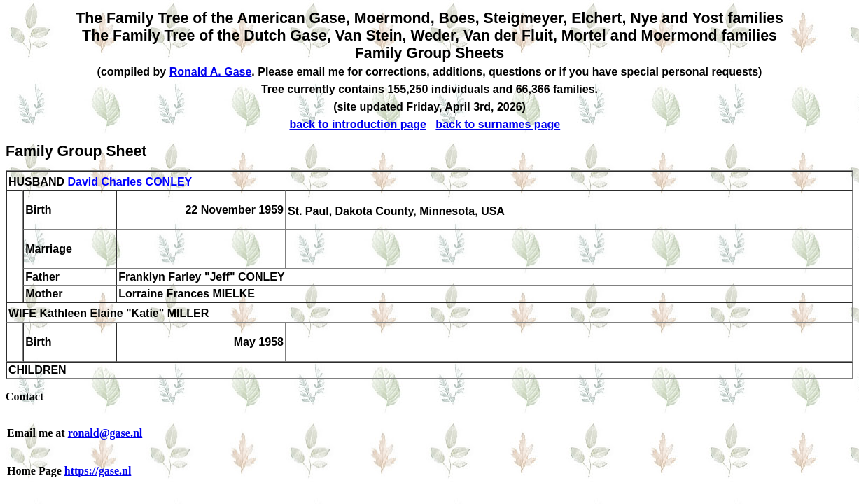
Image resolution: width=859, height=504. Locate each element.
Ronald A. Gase (211, 72)
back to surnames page (498, 124)
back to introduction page (358, 124)
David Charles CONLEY (130, 182)
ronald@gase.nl (105, 433)
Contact (25, 397)
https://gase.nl (98, 471)
